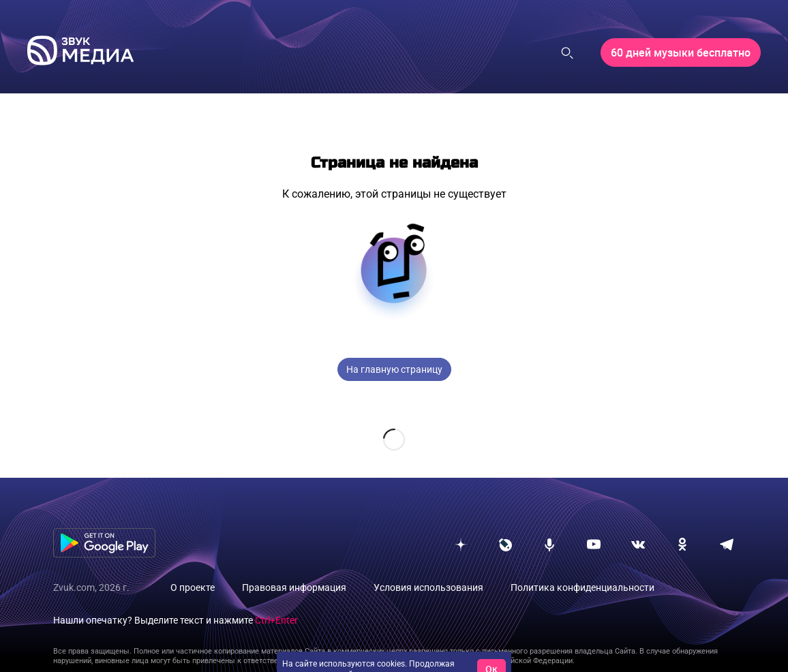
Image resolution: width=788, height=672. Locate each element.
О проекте (193, 566)
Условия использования (428, 566)
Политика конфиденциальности (582, 566)
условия (439, 653)
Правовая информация (294, 566)
